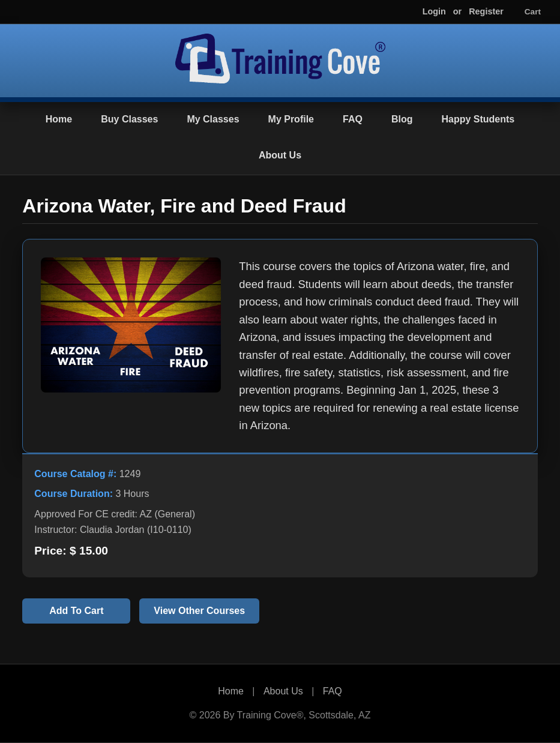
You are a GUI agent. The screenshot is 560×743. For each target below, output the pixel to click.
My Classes (213, 119)
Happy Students (478, 119)
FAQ (353, 119)
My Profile (291, 119)
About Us (280, 155)
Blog (402, 119)
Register (486, 11)
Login (434, 11)
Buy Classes (129, 119)
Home (59, 119)
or (457, 11)
